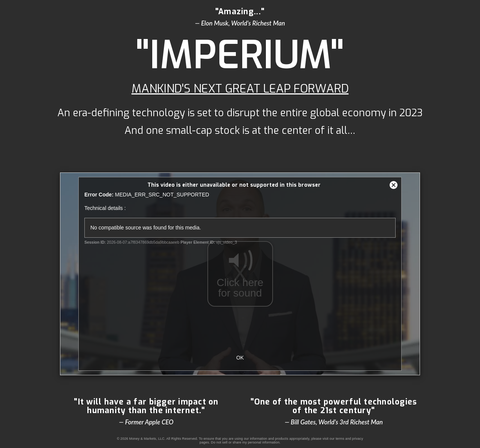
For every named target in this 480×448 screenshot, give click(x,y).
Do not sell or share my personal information (245, 442)
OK (240, 358)
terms (340, 439)
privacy (358, 439)
